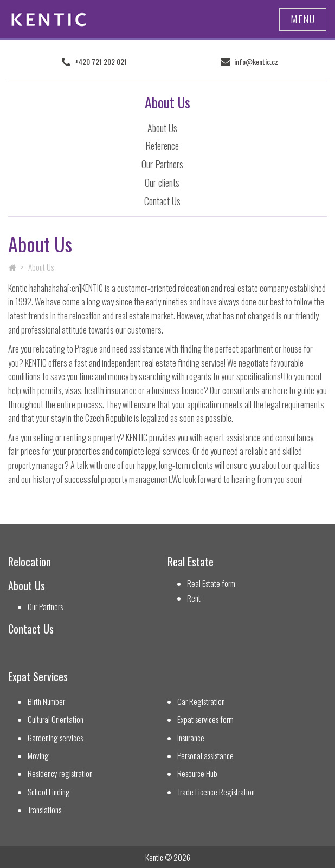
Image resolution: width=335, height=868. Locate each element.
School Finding (49, 792)
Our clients (162, 182)
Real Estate (191, 562)
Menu (303, 19)
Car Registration (201, 701)
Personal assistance (205, 756)
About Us (162, 128)
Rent (194, 598)
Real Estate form (211, 583)
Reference (162, 146)
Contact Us (162, 201)
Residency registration (60, 774)
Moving (38, 756)
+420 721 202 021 (101, 62)
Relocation (30, 562)
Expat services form (205, 719)
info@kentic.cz (256, 62)
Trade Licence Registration (216, 792)
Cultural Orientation (56, 719)
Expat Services (38, 677)
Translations (44, 810)
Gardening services (55, 738)
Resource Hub (197, 774)
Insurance (191, 738)
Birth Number (46, 701)
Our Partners (162, 164)
